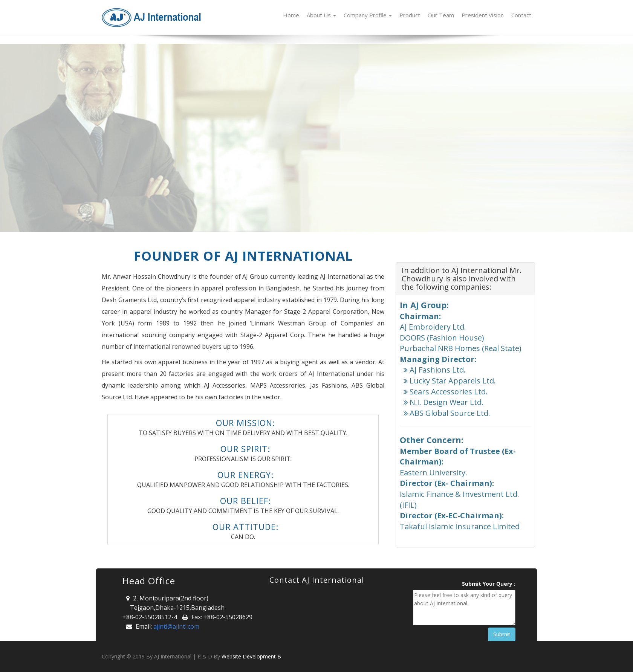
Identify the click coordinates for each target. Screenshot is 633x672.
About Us (321, 15)
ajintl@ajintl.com (176, 626)
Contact (521, 15)
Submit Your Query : (489, 584)
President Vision (483, 15)
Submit (502, 634)
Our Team (441, 15)
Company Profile (368, 15)
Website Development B (251, 656)
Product (410, 15)
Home (291, 15)
